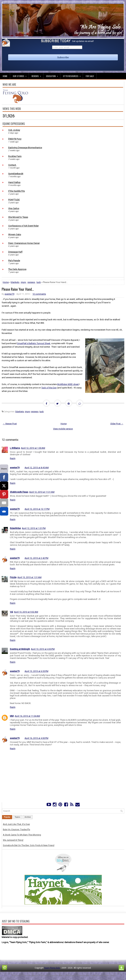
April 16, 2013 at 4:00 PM (36, 738)
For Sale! (90, 76)
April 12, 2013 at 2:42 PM (36, 558)
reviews (31, 282)
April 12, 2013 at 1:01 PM (34, 528)
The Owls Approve (17, 269)
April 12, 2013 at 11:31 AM (42, 492)
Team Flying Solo (52, 968)
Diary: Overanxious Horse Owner (24, 243)
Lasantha (53, 975)
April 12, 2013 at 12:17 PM (37, 509)
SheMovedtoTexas (19, 492)
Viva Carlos (14, 208)
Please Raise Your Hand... (18, 289)
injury (23, 282)
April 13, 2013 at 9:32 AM (26, 612)
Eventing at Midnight (20, 649)
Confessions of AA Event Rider (23, 226)
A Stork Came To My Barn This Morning (22, 835)
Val (11, 612)
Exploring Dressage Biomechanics (25, 148)
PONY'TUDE (14, 200)
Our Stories (21, 75)
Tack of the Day (49, 388)
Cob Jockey (14, 130)
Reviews (37, 75)
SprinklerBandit (16, 174)
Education (53, 75)
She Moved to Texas (18, 217)
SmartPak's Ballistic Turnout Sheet (34, 343)
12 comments (39, 294)
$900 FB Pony (15, 139)
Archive (28, 817)
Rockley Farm (15, 156)
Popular (7, 817)
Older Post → (117, 424)
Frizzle (13, 577)
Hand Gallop (14, 182)
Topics (17, 817)
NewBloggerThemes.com (102, 975)
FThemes (26, 975)
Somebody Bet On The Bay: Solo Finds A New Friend (29, 845)
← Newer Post (10, 424)
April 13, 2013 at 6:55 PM (36, 671)
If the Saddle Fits (16, 191)
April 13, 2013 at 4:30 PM (43, 649)
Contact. (12, 165)
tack (39, 282)
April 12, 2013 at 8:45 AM (37, 468)
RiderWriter (15, 528)
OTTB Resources (73, 75)
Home (5, 76)
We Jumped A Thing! (13, 840)
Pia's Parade (14, 261)
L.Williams (15, 448)
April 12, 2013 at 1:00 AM (33, 448)
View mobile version (63, 429)
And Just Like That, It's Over (16, 824)
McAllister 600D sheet (68, 384)
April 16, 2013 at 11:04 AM (27, 716)
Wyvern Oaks (15, 235)
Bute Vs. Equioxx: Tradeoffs (16, 829)
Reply (13, 458)
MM (12, 716)
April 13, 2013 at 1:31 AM (29, 577)
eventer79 (9, 294)
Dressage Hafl (15, 252)
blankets (15, 282)
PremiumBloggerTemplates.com (74, 975)
